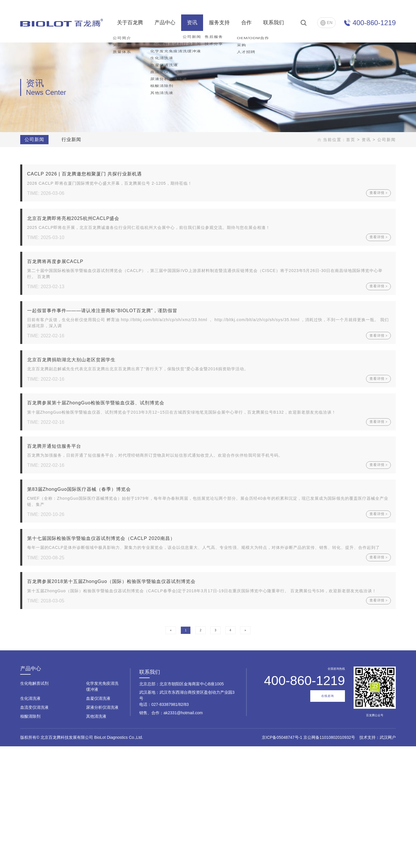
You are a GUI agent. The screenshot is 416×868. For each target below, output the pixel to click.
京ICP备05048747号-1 (282, 859)
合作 (246, 23)
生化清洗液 (30, 820)
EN (326, 23)
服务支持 (219, 23)
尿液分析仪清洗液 (102, 829)
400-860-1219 (374, 23)
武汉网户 (388, 859)
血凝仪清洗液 (98, 820)
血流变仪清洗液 (34, 829)
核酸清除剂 (30, 838)
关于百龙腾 (130, 23)
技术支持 (367, 859)
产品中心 (165, 23)
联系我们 (274, 23)
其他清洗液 (96, 838)
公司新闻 (33, 139)
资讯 (192, 23)
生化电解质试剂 (34, 805)
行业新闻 (70, 139)
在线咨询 (328, 818)
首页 (352, 140)
